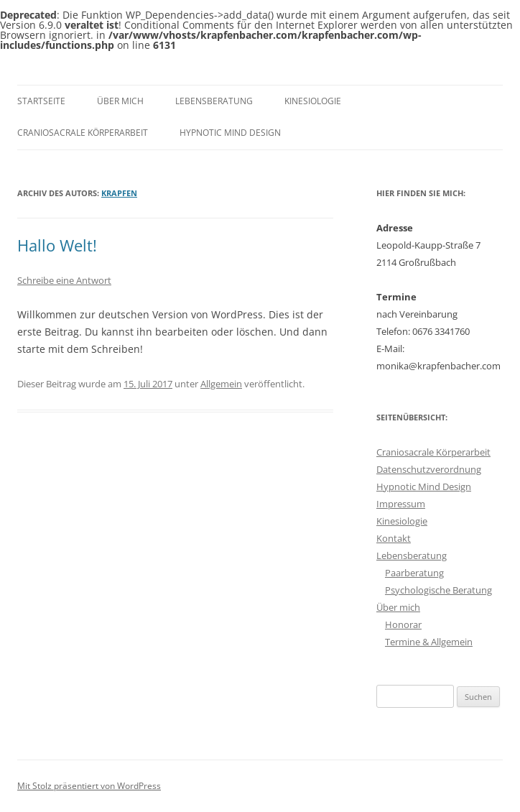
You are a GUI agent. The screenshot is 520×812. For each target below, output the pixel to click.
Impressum (401, 504)
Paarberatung (414, 573)
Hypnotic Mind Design (230, 133)
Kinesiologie (313, 101)
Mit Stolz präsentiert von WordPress (89, 786)
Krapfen (119, 193)
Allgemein (221, 384)
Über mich (120, 101)
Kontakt (394, 538)
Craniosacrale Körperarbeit (83, 133)
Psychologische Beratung (438, 590)
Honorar (403, 624)
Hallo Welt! (57, 245)
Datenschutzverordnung (429, 469)
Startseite (41, 101)
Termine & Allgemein (429, 642)
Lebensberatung (214, 101)
